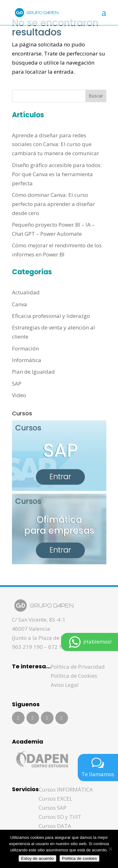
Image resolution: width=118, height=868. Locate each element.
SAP (17, 384)
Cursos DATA (55, 826)
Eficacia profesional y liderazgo (51, 316)
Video (19, 395)
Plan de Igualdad (33, 372)
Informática (27, 360)
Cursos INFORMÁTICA (66, 789)
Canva (20, 304)
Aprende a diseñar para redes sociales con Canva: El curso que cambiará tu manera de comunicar (56, 144)
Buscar (96, 96)
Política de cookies (79, 858)
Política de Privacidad (78, 667)
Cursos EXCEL (56, 799)
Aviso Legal (65, 685)
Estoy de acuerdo (37, 858)
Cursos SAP (53, 808)
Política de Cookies (74, 676)
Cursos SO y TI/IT (60, 817)
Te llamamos (98, 767)
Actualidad (26, 292)
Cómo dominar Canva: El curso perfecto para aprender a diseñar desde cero (53, 204)
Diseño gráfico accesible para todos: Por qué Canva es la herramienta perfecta (57, 174)
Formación (25, 348)
